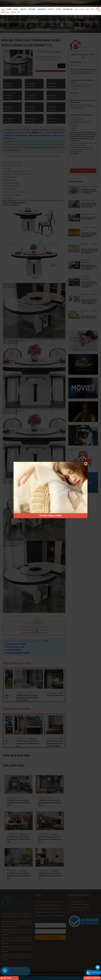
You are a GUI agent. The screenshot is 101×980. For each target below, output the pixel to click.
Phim (87, 9)
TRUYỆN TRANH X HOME (50, 516)
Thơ (19, 12)
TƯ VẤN (58, 9)
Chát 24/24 (96, 973)
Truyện (13, 12)
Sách (8, 12)
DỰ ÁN (16, 9)
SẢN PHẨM (32, 9)
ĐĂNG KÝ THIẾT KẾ (92, 978)
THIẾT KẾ (23, 9)
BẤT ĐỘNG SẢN (68, 9)
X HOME (9, 9)
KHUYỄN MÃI (42, 9)
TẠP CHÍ (51, 9)
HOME (3, 9)
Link (76, 9)
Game (92, 9)
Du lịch (82, 9)
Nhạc (3, 12)
